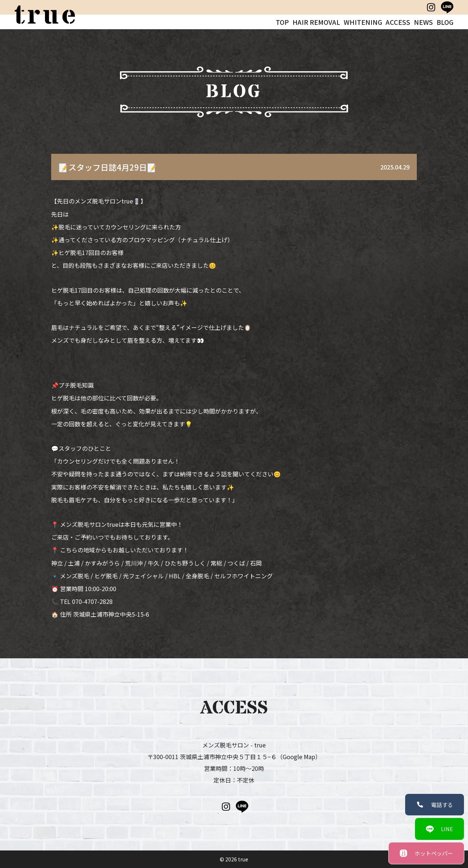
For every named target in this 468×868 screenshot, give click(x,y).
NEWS (423, 22)
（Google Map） (299, 757)
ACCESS (398, 22)
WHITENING (363, 22)
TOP (282, 22)
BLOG (445, 22)
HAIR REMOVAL (316, 22)
